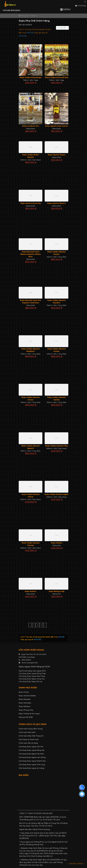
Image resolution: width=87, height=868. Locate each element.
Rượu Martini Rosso (57, 155)
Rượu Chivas (24, 692)
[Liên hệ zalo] (82, 787)
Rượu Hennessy (25, 703)
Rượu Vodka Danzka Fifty (56, 446)
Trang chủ (23, 16)
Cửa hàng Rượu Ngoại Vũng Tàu (32, 679)
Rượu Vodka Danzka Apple (56, 494)
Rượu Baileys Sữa (57, 591)
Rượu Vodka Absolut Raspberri (31, 350)
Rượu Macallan (25, 699)
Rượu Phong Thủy (26, 710)
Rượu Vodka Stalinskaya (31, 77)
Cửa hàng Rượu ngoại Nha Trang (32, 676)
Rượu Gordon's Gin (31, 126)
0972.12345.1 (26, 660)
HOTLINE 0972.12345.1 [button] (12, 10)
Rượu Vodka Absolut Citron (31, 398)
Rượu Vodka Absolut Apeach (31, 447)
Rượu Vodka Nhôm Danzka (31, 156)
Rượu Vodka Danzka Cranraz (31, 544)
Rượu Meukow (24, 706)
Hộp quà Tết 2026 (26, 717)
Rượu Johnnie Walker (27, 696)
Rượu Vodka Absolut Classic (56, 253)
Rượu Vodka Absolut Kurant (56, 350)
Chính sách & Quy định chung (31, 729)
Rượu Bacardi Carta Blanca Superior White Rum (31, 254)
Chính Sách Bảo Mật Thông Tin (31, 736)
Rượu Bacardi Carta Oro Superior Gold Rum (31, 301)
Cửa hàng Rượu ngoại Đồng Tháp (32, 673)
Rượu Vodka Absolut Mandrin (56, 301)
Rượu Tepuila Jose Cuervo (56, 126)
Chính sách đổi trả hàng (28, 743)
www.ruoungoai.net (30, 663)
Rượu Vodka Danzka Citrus (31, 496)
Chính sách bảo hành (27, 732)
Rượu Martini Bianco (56, 203)
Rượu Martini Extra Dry (31, 203)
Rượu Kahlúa (31, 591)
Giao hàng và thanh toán (29, 739)
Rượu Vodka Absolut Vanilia (56, 398)
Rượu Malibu (57, 543)
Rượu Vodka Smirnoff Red (56, 77)
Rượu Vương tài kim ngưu (29, 714)
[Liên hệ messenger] (82, 794)
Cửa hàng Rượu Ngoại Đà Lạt (30, 681)
